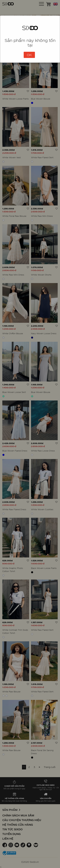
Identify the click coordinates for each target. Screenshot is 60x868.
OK (29, 55)
